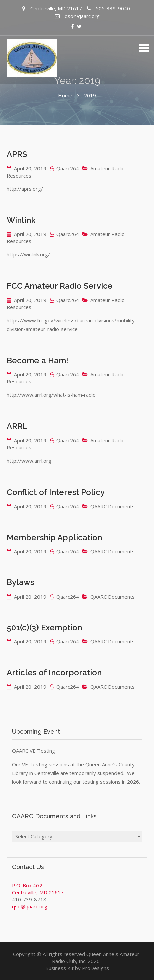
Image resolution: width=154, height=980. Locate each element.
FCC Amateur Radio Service (60, 286)
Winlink (21, 220)
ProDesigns (96, 968)
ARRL (17, 426)
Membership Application (54, 537)
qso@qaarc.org (30, 906)
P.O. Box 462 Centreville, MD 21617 (38, 889)
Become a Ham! (37, 361)
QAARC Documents (112, 506)
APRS (17, 154)
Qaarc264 (68, 168)
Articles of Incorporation (54, 672)
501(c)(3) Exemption (44, 627)
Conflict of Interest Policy (56, 492)
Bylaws (20, 582)
